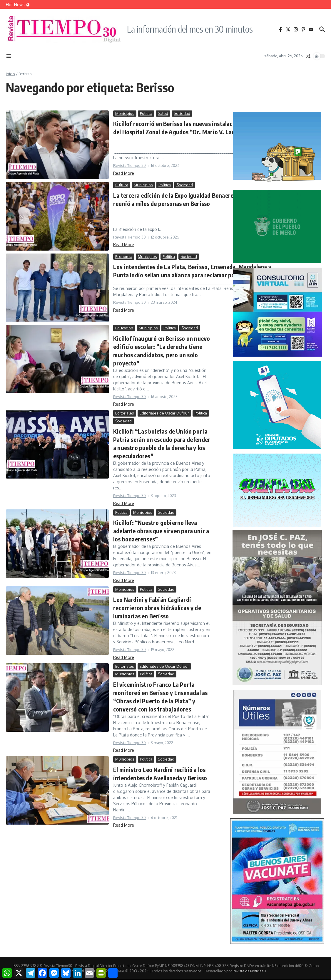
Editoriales (125, 413)
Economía (124, 256)
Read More (124, 173)
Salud (163, 113)
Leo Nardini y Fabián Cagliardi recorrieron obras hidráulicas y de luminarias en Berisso (157, 608)
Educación (124, 328)
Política (146, 113)
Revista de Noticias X (249, 971)
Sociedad (182, 113)
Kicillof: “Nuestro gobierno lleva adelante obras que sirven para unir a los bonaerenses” (161, 531)
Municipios (125, 113)
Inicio (10, 74)
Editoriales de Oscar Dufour (164, 413)
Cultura (122, 185)
